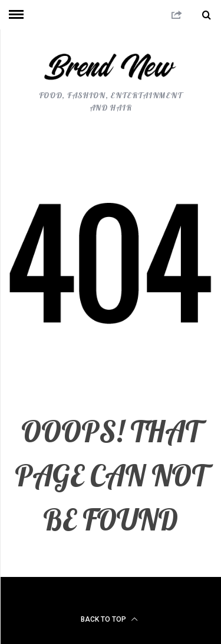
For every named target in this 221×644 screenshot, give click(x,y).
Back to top (109, 619)
